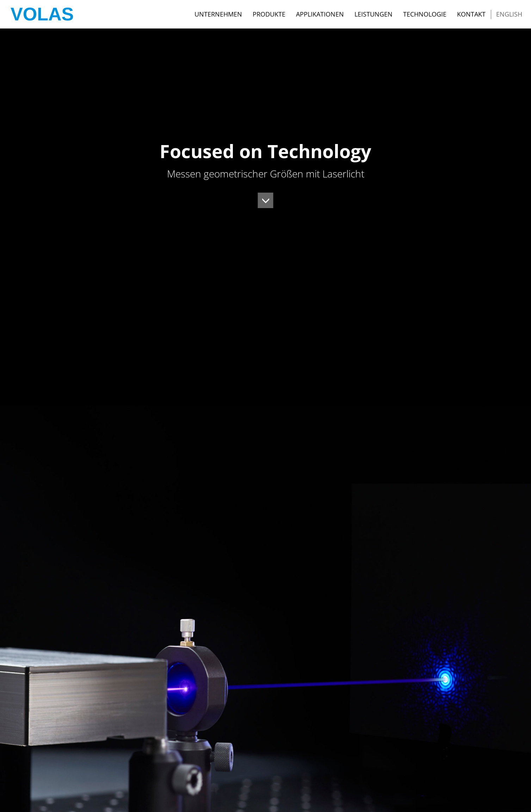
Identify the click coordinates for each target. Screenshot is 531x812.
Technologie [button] (425, 14)
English (509, 14)
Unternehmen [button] (218, 14)
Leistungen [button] (373, 14)
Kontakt (471, 14)
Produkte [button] (269, 14)
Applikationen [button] (320, 14)
